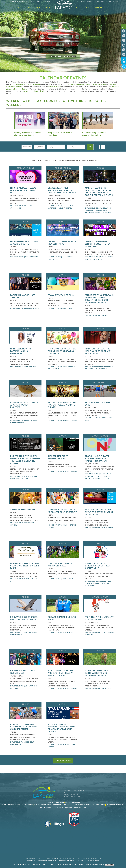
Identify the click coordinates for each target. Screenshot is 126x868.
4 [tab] (66, 138)
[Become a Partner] (73, 802)
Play (18, 7)
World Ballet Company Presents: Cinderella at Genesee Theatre (61, 673)
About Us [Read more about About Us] (100, 1)
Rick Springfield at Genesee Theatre (58, 457)
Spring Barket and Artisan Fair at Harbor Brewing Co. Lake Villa (62, 351)
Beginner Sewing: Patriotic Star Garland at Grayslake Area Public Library (62, 728)
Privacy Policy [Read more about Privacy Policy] (98, 865)
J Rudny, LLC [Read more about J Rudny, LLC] (39, 858)
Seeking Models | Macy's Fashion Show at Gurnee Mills (24, 190)
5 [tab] (69, 138)
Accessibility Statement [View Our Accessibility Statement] (81, 858)
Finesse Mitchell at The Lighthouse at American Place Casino (98, 351)
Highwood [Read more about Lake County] (57, 805)
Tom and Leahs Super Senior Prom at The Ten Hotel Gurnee (98, 244)
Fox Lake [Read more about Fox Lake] (20, 805)
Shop (38, 7)
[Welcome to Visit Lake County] (65, 9)
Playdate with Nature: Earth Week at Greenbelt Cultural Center (24, 727)
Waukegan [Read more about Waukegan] (78, 807)
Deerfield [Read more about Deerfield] (12, 805)
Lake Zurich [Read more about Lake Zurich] (78, 805)
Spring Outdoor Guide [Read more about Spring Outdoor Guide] (18, 1)
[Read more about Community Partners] (55, 802)
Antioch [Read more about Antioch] (4, 805)
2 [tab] (60, 138)
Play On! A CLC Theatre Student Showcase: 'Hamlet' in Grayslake (97, 458)
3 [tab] (63, 138)
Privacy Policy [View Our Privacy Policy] (96, 858)
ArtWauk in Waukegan (23, 510)
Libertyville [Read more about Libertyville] (89, 805)
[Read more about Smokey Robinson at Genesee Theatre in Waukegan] (29, 124)
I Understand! (110, 865)
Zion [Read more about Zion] (85, 807)
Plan (78, 7)
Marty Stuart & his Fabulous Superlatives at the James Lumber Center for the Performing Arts (99, 191)
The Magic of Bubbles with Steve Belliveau (62, 243)
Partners (99, 7)
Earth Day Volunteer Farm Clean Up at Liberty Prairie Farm (25, 566)
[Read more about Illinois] (59, 828)
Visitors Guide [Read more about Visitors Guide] (87, 1)
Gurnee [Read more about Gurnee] (37, 805)
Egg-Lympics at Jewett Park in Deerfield (60, 564)
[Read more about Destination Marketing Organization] (48, 828)
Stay (48, 7)
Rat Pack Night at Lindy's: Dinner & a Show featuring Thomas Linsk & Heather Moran (25, 460)
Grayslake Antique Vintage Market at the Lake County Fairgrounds (62, 190)
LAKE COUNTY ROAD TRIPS (63, 56)
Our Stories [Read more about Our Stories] (113, 1)
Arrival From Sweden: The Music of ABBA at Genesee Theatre (62, 405)
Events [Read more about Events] (47, 1)
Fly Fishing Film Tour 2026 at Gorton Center (24, 243)
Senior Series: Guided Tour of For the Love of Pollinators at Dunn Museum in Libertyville (99, 299)
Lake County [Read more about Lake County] (67, 805)
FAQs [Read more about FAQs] (60, 858)
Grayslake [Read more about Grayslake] (29, 805)
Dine (28, 7)
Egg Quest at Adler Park (61, 295)
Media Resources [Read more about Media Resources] (51, 858)
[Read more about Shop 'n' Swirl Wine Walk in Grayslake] (63, 124)
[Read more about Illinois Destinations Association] (74, 828)
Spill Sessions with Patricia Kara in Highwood (21, 351)
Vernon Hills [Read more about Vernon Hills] (58, 807)
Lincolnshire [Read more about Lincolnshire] (100, 805)
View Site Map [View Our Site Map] (67, 858)
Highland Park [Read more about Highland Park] (46, 805)
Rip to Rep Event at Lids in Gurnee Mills (24, 672)
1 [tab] (57, 138)
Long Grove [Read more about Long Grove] (111, 805)
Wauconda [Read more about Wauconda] (68, 807)
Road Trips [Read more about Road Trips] (35, 1)
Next (115, 120)
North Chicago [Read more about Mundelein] (46, 807)
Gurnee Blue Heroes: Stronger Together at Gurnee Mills (98, 566)
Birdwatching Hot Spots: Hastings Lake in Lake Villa (25, 618)
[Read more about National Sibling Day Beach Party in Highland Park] (97, 124)
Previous (11, 120)
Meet (88, 7)
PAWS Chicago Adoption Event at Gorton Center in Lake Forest (100, 512)
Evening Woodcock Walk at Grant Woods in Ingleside (24, 405)
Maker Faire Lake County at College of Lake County (62, 511)
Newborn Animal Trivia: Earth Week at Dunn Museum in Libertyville (98, 673)
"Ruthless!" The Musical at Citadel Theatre (99, 618)
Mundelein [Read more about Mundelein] (120, 805)
